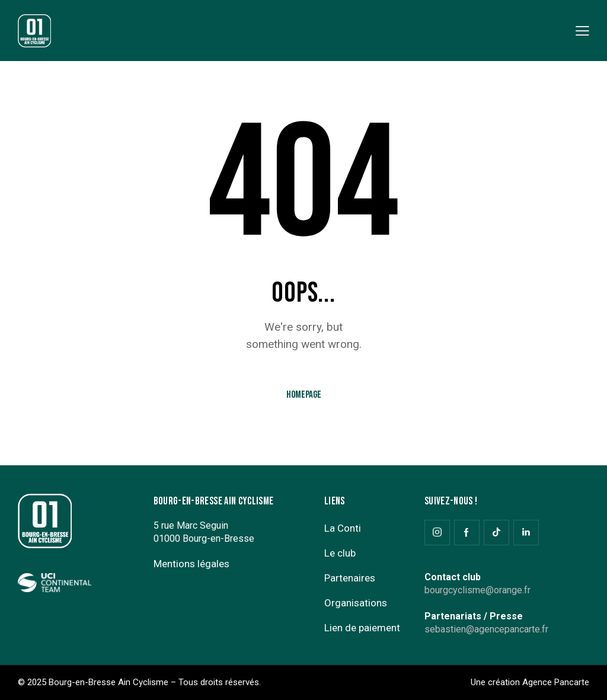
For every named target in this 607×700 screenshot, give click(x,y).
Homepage (304, 395)
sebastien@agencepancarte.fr (486, 629)
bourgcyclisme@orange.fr (477, 590)
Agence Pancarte (556, 682)
